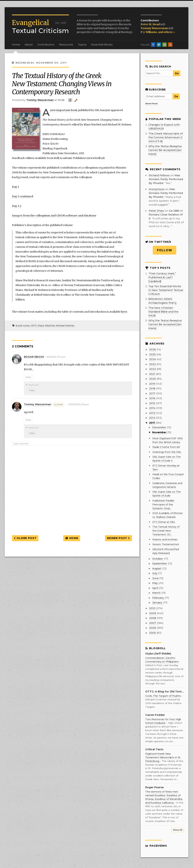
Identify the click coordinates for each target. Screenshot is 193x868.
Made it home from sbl (166, 447)
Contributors (46, 45)
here (124, 312)
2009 (153, 613)
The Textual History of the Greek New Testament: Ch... (166, 531)
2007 (153, 623)
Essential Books (102, 45)
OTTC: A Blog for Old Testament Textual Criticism (165, 692)
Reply (28, 377)
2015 (152, 403)
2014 (152, 408)
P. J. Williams (149, 32)
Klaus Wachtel (46, 326)
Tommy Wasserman (154, 28)
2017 (152, 393)
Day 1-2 (17, 206)
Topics (82, 45)
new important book (64, 110)
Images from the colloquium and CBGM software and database (54, 216)
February (158, 598)
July (155, 573)
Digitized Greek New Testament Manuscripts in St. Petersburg (163, 757)
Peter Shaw (156, 211)
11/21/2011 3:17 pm (56, 357)
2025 (153, 354)
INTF (34, 326)
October (158, 559)
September (160, 563)
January (158, 603)
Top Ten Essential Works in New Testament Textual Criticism (166, 290)
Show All (178, 830)
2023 (153, 364)
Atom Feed (151, 104)
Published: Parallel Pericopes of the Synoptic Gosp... (163, 504)
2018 (152, 388)
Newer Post (118, 538)
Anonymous (157, 189)
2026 (153, 349)
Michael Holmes (65, 326)
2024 (153, 359)
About (29, 45)
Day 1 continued (23, 196)
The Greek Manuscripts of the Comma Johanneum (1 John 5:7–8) (166, 137)
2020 (153, 379)
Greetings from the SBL (167, 452)
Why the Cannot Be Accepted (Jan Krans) (165, 150)
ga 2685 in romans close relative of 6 (166, 215)
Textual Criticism (40, 27)
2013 (152, 413)
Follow (165, 250)
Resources (66, 45)
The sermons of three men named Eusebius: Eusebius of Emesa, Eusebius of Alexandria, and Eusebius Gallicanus (164, 797)
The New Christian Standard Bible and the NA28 (163, 312)
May (155, 583)
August (157, 568)
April (156, 588)
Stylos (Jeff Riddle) (158, 654)
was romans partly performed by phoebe (166, 179)
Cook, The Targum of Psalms (163, 696)
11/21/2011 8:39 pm (79, 404)
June (156, 578)
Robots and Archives (165, 539)
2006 (153, 628)
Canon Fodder (155, 715)
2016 (152, 398)
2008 (153, 618)
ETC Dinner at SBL (164, 522)
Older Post (25, 538)
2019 (152, 384)
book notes (23, 326)
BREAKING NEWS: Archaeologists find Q (162, 301)
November (160, 432)
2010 (153, 608)
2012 (152, 418)
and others (166, 32)
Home (16, 45)
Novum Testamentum (166, 544)
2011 (152, 423)
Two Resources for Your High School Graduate (163, 721)
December (160, 427)
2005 (153, 633)
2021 (152, 374)
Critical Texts (154, 749)
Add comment (21, 444)
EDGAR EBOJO (34, 357)
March (157, 593)
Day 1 (15, 187)
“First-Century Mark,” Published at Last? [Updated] (162, 277)
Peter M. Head (150, 24)
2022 (153, 369)
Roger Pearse (154, 787)
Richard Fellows (159, 175)
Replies (34, 385)
